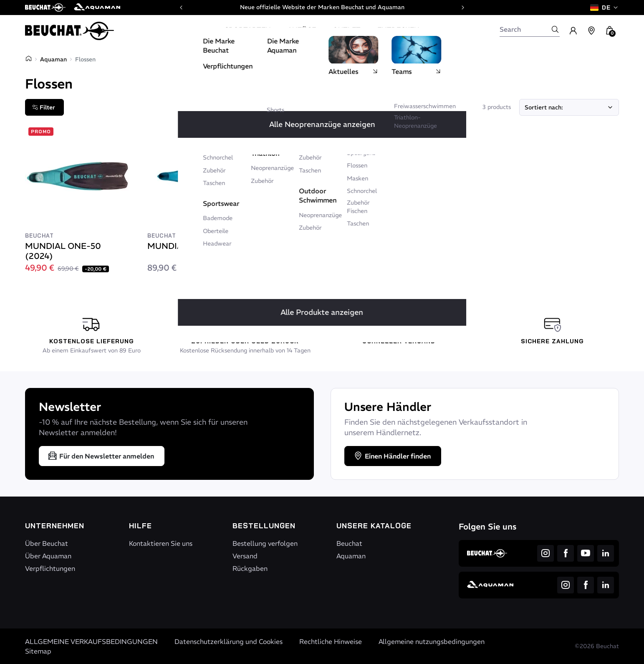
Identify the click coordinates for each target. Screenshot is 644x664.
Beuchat (349, 543)
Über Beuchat (47, 543)
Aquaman (53, 59)
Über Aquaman (48, 556)
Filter (44, 107)
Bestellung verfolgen (265, 543)
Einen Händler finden (392, 456)
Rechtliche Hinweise (331, 641)
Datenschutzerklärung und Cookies (229, 641)
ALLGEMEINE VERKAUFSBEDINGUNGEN (91, 641)
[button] (610, 31)
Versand (245, 556)
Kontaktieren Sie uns (161, 543)
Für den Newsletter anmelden (101, 456)
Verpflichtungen (50, 568)
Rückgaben (250, 568)
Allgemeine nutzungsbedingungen (432, 641)
